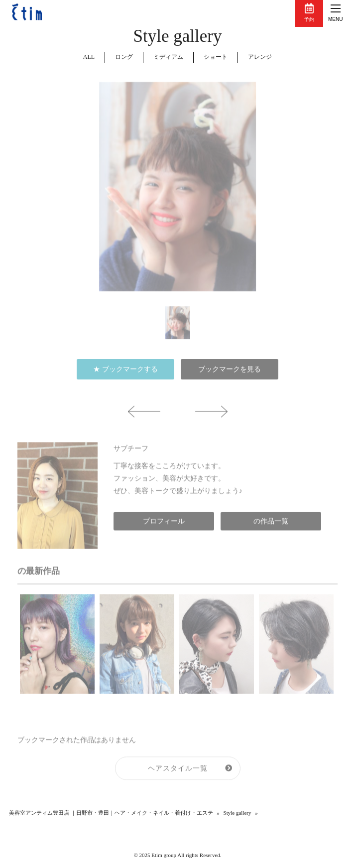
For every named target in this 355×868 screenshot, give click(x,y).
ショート (216, 57)
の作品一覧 (271, 526)
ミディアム (168, 57)
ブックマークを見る (230, 374)
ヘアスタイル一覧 (178, 773)
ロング (124, 57)
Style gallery (237, 813)
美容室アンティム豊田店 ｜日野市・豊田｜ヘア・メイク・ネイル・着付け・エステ (111, 813)
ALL (89, 57)
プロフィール (164, 526)
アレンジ (260, 57)
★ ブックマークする (125, 374)
